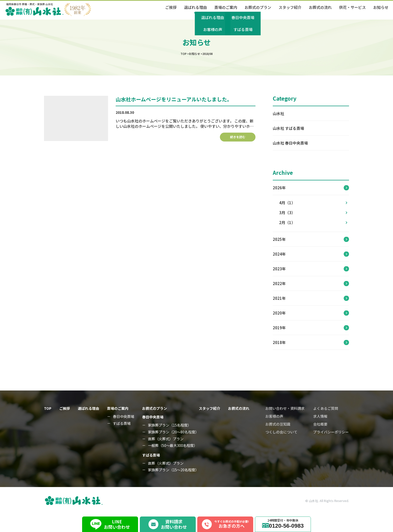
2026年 (279, 188)
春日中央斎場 (124, 417)
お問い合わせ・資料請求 (285, 408)
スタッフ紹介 (290, 7)
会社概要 (320, 424)
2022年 (279, 283)
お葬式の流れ (320, 7)
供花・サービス (352, 7)
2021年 (279, 298)
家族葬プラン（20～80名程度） (173, 432)
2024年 (279, 254)
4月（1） (313, 203)
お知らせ (381, 7)
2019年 (279, 328)
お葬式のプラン (258, 7)
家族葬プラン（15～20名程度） (173, 470)
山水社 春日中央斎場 (290, 143)
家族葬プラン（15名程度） (170, 425)
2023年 (279, 269)
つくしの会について (281, 432)
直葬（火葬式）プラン (166, 439)
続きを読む (238, 137)
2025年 (279, 239)
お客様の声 (274, 416)
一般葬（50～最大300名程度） (173, 445)
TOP (48, 408)
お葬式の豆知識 (278, 424)
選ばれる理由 (88, 408)
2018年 (279, 342)
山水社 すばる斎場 (288, 128)
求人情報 (320, 416)
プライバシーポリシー (331, 432)
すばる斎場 (122, 423)
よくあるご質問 (326, 408)
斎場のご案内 (118, 408)
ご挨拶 (171, 7)
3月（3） (313, 213)
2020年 (279, 313)
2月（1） (313, 222)
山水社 (278, 113)
